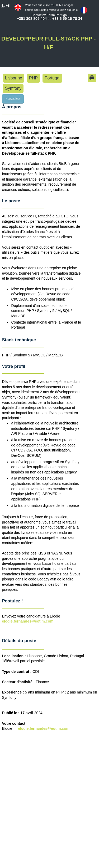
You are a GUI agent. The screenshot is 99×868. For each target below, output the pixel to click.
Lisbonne (14, 78)
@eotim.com (58, 728)
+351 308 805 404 (32, 19)
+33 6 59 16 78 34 (67, 19)
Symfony (13, 88)
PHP (33, 78)
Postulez (13, 98)
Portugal (53, 78)
